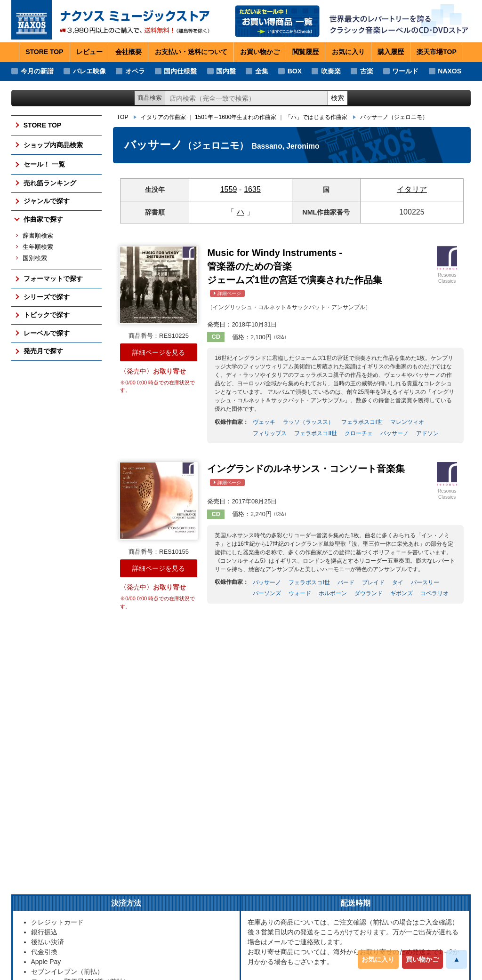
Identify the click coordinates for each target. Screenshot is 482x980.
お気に (348, 52)
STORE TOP (44, 52)
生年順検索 (38, 247)
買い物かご (422, 959)
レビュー (89, 52)
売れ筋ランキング (50, 183)
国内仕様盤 (180, 71)
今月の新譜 (37, 71)
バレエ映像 (89, 71)
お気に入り (378, 959)
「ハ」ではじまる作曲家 (316, 117)
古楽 (367, 71)
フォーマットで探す (53, 279)
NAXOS (450, 71)
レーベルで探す (47, 333)
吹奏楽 (331, 71)
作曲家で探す (43, 219)
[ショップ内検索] (246, 98)
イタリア (412, 189)
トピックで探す (47, 315)
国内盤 (226, 71)
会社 (129, 52)
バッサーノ (394, 117)
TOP (122, 117)
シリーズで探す (47, 297)
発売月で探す (43, 351)
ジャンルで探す (47, 201)
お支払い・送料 (191, 52)
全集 (262, 71)
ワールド (405, 71)
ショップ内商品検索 (53, 145)
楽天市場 (437, 52)
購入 (391, 52)
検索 (337, 98)
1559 (229, 189)
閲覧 (305, 52)
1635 (252, 189)
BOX (295, 71)
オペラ (135, 71)
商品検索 (150, 98)
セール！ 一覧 (44, 164)
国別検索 (35, 258)
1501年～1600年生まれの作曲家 (236, 117)
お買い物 (260, 52)
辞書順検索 (38, 236)
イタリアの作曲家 (163, 117)
